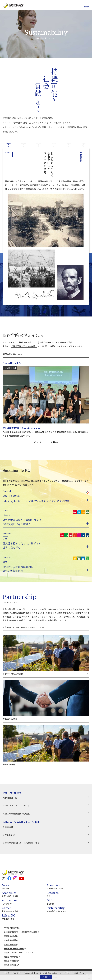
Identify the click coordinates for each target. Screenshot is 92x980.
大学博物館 (8, 827)
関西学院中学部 (10, 940)
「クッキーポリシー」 (65, 973)
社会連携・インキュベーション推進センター (23, 627)
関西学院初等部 (10, 936)
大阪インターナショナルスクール (18, 953)
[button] (46, 977)
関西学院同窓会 (10, 965)
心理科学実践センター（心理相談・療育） (22, 843)
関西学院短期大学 (11, 957)
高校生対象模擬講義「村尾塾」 (17, 814)
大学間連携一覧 (10, 798)
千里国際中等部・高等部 (14, 948)
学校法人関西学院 (11, 928)
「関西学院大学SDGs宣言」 (24, 346)
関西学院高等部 (10, 944)
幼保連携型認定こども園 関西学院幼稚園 (21, 932)
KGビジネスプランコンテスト (16, 806)
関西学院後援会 (10, 961)
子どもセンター (10, 835)
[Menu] (87, 5)
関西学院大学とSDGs (12, 354)
